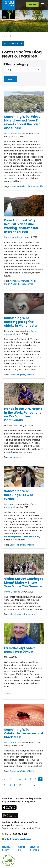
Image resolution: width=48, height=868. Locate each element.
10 (10, 785)
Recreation (29, 614)
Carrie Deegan (11, 592)
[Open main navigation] (42, 5)
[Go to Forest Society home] (8, 9)
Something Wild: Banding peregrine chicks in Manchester (21, 322)
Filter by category (16, 64)
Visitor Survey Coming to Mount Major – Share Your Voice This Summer (24, 583)
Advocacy (15, 281)
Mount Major (16, 614)
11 (16, 785)
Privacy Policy (6, 848)
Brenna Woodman (13, 237)
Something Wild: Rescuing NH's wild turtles (19, 495)
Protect (5, 36)
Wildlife (40, 186)
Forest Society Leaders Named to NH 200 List (20, 650)
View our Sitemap (34, 848)
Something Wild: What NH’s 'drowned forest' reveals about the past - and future (23, 122)
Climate (31, 186)
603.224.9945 (20, 834)
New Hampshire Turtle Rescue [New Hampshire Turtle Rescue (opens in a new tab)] (20, 537)
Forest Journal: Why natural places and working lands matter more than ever (21, 226)
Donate (32, 5)
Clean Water (10, 284)
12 (21, 785)
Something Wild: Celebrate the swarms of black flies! (24, 733)
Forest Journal (25, 284)
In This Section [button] (13, 43)
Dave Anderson (12, 133)
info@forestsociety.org (18, 839)
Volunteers (15, 457)
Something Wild (18, 186)
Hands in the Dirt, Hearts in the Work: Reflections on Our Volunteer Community (23, 414)
